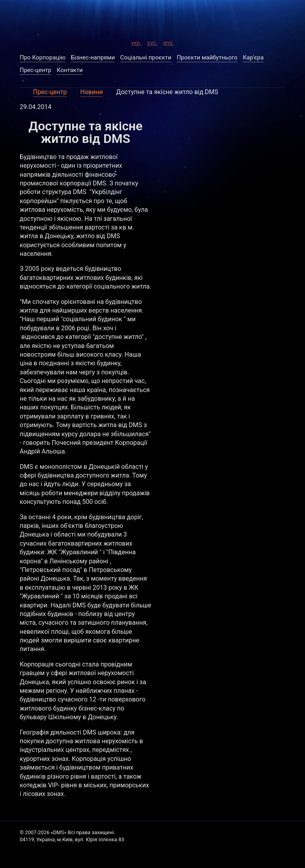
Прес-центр (50, 92)
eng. (168, 42)
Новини (92, 92)
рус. (152, 42)
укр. (136, 42)
